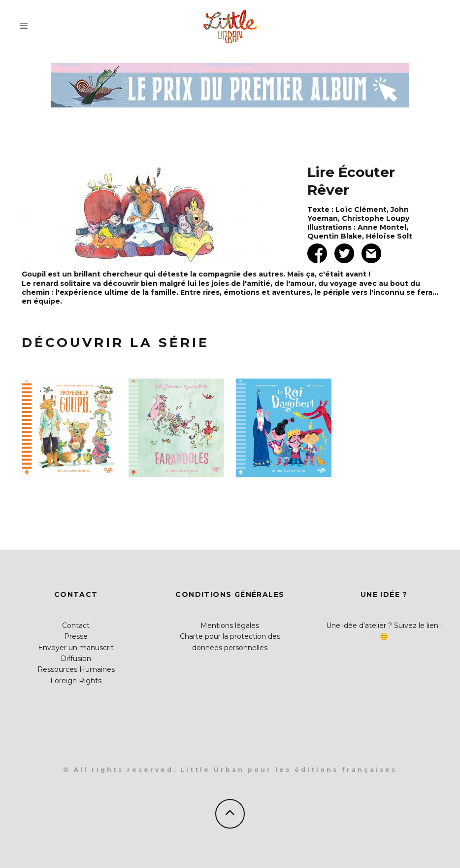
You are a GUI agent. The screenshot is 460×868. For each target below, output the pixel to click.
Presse (76, 636)
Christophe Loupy (376, 218)
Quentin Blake (335, 236)
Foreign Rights (76, 681)
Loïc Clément (361, 209)
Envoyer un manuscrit (76, 648)
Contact (76, 625)
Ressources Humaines (76, 669)
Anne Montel (382, 227)
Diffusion (76, 659)
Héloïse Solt (389, 236)
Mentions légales (230, 625)
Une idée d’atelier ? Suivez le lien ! (384, 625)
